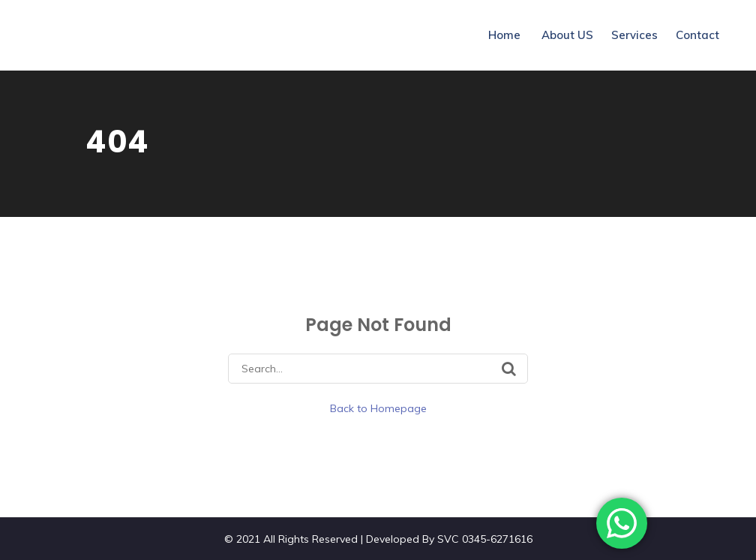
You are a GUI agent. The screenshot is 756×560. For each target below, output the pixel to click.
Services (634, 35)
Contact (697, 35)
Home (504, 35)
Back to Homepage (378, 408)
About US (567, 35)
